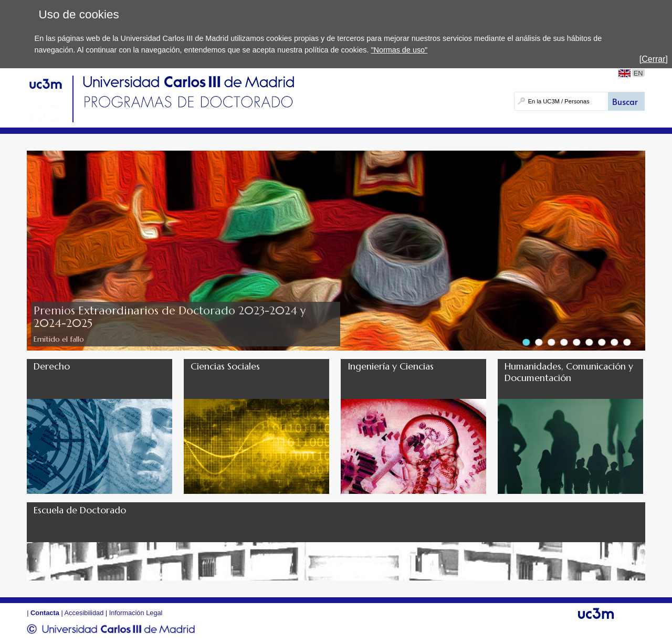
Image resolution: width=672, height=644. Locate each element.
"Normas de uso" (399, 50)
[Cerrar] (654, 59)
